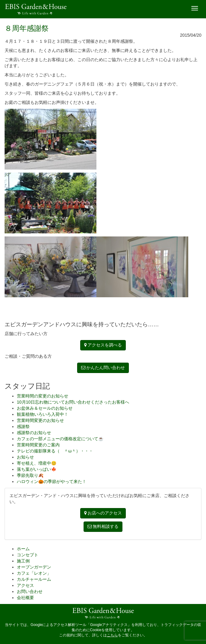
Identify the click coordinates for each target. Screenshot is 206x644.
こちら (112, 635)
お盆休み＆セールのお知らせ (45, 408)
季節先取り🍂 (30, 475)
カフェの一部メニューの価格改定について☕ (60, 439)
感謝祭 (23, 426)
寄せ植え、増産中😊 (37, 463)
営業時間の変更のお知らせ (43, 396)
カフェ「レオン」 (34, 573)
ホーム (23, 549)
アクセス (25, 585)
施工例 (23, 561)
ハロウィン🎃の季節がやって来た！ (52, 481)
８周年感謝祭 (27, 28)
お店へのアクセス (103, 513)
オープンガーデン (34, 567)
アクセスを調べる (103, 345)
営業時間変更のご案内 (38, 445)
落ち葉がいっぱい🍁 (37, 469)
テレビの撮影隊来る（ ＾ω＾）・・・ (55, 451)
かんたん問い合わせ (103, 368)
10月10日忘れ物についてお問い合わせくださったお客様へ (73, 402)
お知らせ (25, 457)
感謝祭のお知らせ (34, 433)
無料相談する (103, 526)
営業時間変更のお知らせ (40, 420)
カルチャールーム (34, 579)
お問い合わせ (30, 591)
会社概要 (25, 598)
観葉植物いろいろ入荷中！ (43, 414)
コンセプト (28, 555)
